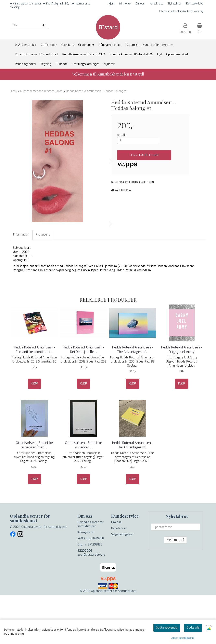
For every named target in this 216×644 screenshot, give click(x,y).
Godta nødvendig (167, 628)
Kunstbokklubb (195, 4)
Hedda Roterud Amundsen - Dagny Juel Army (182, 398)
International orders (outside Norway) (181, 11)
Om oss (140, 4)
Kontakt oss (156, 4)
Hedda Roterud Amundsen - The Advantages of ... (133, 398)
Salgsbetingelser (122, 583)
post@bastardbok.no (91, 604)
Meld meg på (175, 589)
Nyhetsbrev (175, 4)
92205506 (85, 600)
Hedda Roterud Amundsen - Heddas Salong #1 (97, 91)
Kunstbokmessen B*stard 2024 (41, 91)
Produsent (43, 283)
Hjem (111, 4)
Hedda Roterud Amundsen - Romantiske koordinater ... (34, 398)
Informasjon (21, 283)
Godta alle (193, 628)
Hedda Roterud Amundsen (134, 182)
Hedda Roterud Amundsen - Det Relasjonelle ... (83, 398)
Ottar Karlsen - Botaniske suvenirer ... (84, 494)
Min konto (125, 4)
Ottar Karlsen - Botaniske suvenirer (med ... (34, 494)
